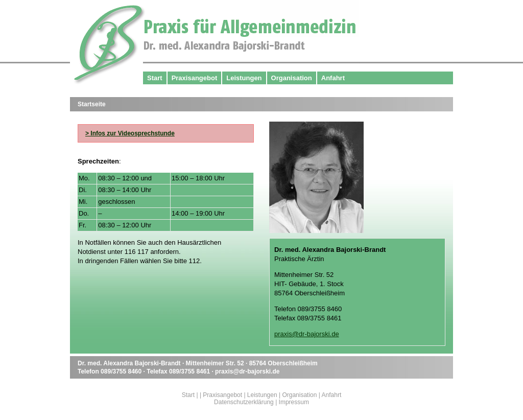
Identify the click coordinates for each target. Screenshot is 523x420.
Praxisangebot (195, 78)
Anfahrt (333, 78)
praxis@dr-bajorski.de (307, 334)
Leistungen (244, 78)
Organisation (292, 78)
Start (155, 78)
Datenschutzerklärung (244, 402)
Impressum (294, 402)
